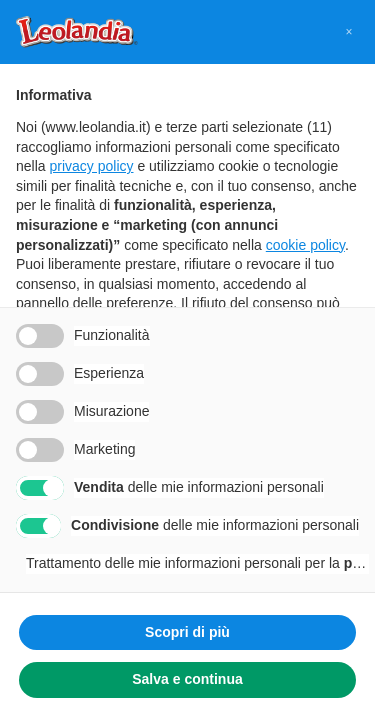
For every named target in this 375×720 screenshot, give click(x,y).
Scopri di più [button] (187, 632)
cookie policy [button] (305, 245)
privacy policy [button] (91, 166)
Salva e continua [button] (187, 679)
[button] (349, 32)
